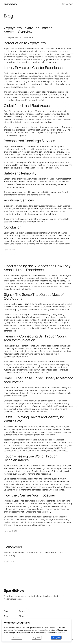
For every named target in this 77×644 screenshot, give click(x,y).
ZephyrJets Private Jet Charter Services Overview (28, 30)
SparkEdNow (11, 4)
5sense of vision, (22, 304)
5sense (17, 501)
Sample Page (67, 4)
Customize (17, 638)
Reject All (37, 638)
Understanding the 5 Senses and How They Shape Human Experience (37, 268)
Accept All (56, 638)
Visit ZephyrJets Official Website (18, 37)
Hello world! (13, 547)
